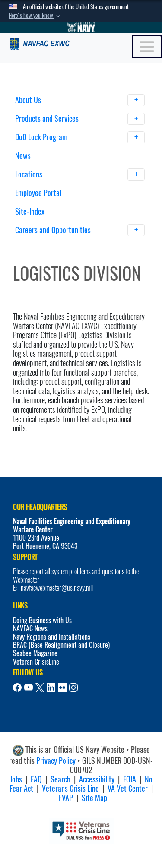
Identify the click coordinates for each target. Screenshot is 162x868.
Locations (80, 174)
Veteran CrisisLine (36, 662)
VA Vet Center (128, 788)
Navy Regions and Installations (52, 637)
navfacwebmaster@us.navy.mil (57, 588)
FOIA (130, 779)
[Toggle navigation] (147, 47)
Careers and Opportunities (80, 230)
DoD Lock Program (80, 137)
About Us (80, 100)
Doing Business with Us (42, 620)
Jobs (16, 779)
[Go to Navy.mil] (81, 27)
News (23, 156)
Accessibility (97, 779)
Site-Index (30, 211)
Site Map (94, 798)
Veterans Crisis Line (70, 788)
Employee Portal (38, 193)
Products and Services (80, 119)
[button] (35, 16)
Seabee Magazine (35, 653)
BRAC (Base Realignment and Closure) (61, 645)
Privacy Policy (56, 761)
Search (60, 779)
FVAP (66, 798)
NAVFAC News (30, 629)
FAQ (36, 779)
